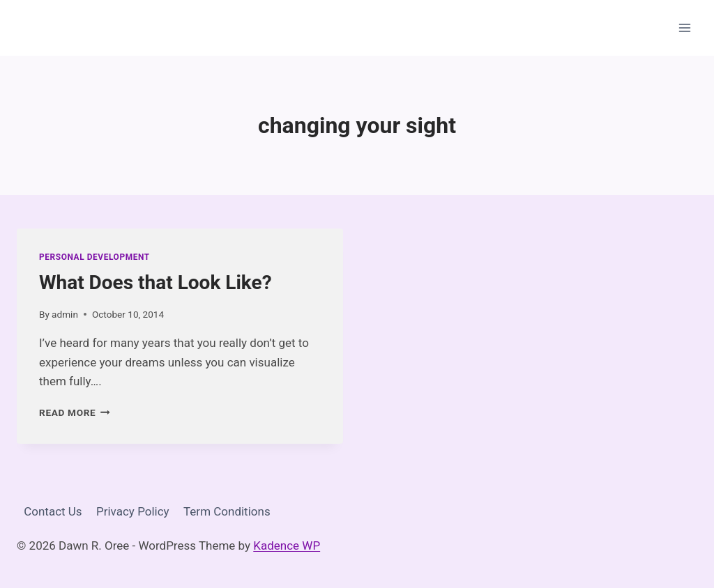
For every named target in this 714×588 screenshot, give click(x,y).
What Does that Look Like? (155, 283)
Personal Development (94, 257)
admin (65, 314)
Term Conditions (227, 511)
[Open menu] (684, 28)
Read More (75, 412)
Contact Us (53, 511)
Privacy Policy (133, 511)
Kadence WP (287, 546)
